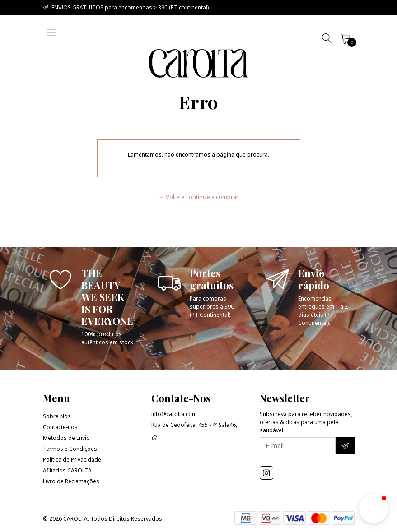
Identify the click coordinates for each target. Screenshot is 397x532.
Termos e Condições (70, 449)
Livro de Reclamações (71, 481)
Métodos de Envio (66, 438)
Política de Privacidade (72, 460)
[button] (374, 509)
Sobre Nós (57, 416)
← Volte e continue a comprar (198, 197)
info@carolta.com (174, 414)
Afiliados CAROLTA (67, 470)
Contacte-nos (60, 427)
